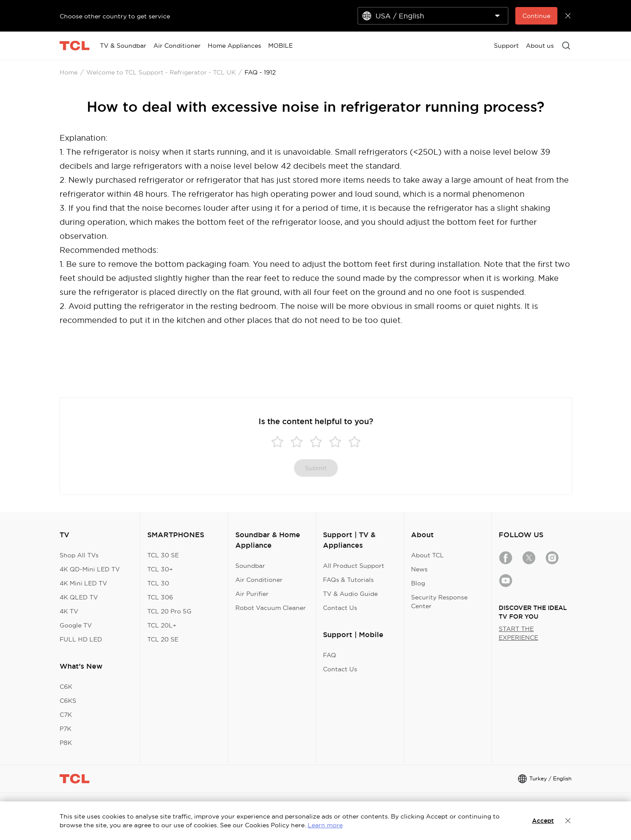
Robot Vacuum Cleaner (271, 608)
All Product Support (354, 566)
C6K (66, 687)
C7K (66, 715)
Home (69, 72)
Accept (543, 821)
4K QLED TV (79, 597)
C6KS (68, 701)
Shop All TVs (79, 555)
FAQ (330, 655)
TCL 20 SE (163, 639)
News (419, 569)
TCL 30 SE (163, 555)
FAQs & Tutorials (348, 580)
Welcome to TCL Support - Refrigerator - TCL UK (161, 72)
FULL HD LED (81, 639)
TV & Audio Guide (350, 594)
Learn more (325, 825)
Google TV (76, 625)
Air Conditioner (259, 580)
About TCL (427, 555)
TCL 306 (160, 597)
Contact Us (340, 608)
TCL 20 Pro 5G (169, 611)
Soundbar (250, 566)
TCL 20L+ (162, 625)
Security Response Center (439, 602)
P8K (66, 743)
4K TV (69, 611)
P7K (66, 729)
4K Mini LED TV (83, 583)
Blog (418, 583)
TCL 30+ (160, 569)
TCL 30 (158, 583)
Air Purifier (252, 594)
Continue (536, 16)
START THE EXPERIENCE (518, 633)
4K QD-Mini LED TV (90, 569)
